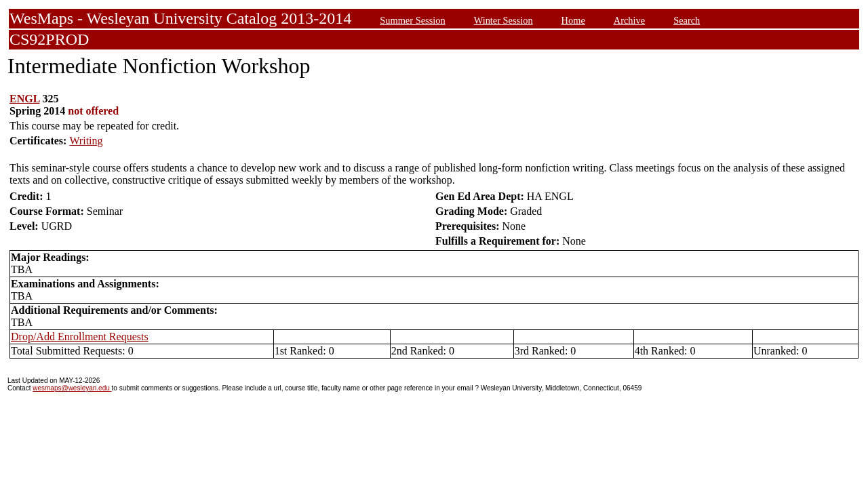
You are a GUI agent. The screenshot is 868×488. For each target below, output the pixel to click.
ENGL (24, 99)
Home (573, 20)
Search (687, 20)
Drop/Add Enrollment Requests (80, 337)
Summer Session (412, 20)
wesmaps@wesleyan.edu (72, 388)
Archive (629, 20)
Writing (86, 141)
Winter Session (504, 20)
